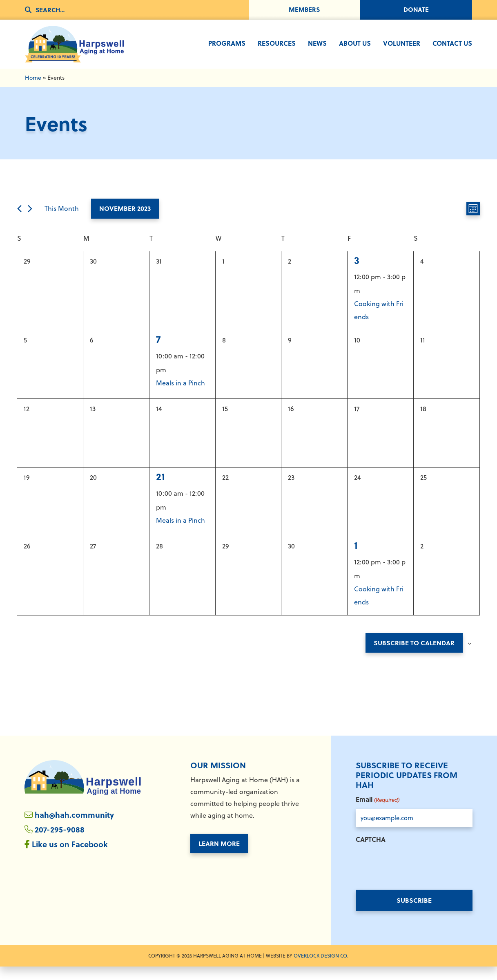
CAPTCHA (371, 853)
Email (377, 813)
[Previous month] (19, 221)
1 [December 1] (356, 558)
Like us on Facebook (71, 858)
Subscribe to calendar (414, 656)
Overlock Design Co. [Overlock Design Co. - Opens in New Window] (321, 969)
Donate (416, 10)
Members (304, 10)
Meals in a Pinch (181, 396)
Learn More (219, 856)
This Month (62, 222)
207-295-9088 (60, 843)
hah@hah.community (76, 828)
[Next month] (30, 221)
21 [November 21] (160, 489)
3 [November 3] (357, 273)
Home (33, 90)
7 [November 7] (158, 352)
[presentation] (418, 878)
